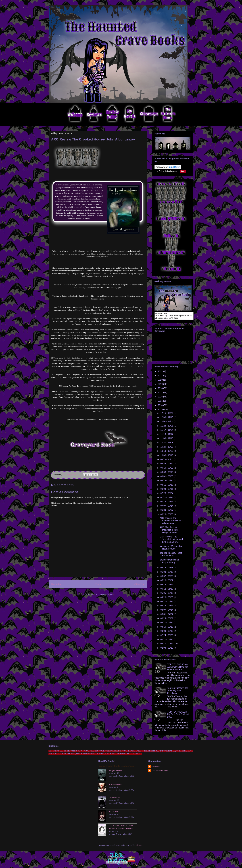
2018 (161, 390)
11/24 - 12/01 (167, 427)
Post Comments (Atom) (103, 594)
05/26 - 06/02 (167, 582)
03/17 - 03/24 (167, 624)
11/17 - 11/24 (167, 431)
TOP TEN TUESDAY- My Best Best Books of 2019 (178, 716)
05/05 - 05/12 (167, 594)
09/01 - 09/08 (167, 478)
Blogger (139, 847)
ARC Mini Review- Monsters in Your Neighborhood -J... (170, 531)
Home (98, 584)
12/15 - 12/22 (167, 414)
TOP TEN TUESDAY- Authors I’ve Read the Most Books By (178, 668)
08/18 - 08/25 (167, 482)
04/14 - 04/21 (167, 607)
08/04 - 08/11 (167, 490)
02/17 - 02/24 (167, 641)
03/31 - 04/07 (167, 615)
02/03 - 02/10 (167, 649)
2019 (161, 385)
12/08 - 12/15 (167, 419)
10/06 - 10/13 (167, 457)
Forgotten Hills (116, 772)
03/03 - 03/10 (167, 632)
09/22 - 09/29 (167, 465)
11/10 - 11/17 (167, 435)
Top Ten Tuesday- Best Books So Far (171, 556)
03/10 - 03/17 (167, 628)
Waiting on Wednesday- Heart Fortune (171, 549)
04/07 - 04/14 (167, 611)
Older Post (140, 584)
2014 (161, 407)
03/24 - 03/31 (167, 620)
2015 (161, 402)
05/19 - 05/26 (167, 586)
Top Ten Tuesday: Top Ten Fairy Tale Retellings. (178, 692)
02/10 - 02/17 (167, 645)
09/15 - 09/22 (167, 469)
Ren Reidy (156, 768)
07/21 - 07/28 (167, 499)
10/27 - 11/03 (167, 444)
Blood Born (114, 813)
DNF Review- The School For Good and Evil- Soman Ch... (171, 541)
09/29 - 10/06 (167, 461)
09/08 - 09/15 (167, 473)
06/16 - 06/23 (167, 569)
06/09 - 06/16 (167, 573)
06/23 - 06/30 (167, 516)
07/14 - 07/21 (167, 503)
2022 (161, 373)
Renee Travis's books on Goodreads (117, 768)
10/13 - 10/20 (167, 452)
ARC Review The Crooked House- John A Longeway (172, 522)
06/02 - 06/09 (167, 577)
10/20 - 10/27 (167, 448)
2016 (161, 398)
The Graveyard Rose (160, 772)
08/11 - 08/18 (167, 486)
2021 (161, 377)
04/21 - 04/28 (167, 603)
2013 (161, 411)
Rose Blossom (116, 786)
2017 (161, 394)
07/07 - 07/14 (167, 507)
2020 (161, 381)
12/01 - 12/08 (167, 423)
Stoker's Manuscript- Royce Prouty (170, 562)
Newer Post (57, 584)
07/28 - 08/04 (167, 494)
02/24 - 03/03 (167, 637)
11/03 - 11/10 (167, 440)
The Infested (115, 799)
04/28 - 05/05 (167, 599)
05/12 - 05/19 (167, 590)
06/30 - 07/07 (167, 511)
